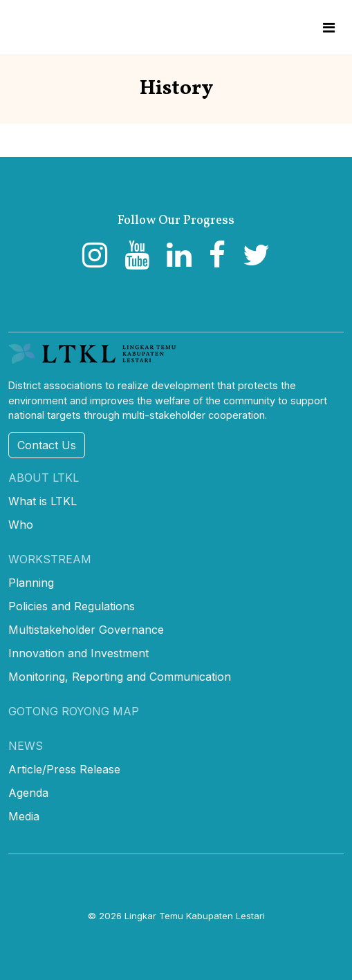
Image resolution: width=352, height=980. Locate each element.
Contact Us (47, 445)
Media (24, 816)
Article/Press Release (64, 769)
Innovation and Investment (78, 653)
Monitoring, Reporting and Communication (120, 677)
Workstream (50, 559)
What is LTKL (43, 501)
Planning (31, 583)
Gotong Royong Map (74, 711)
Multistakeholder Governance (86, 630)
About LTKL (44, 478)
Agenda (28, 793)
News (26, 746)
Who (21, 525)
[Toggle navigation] (329, 28)
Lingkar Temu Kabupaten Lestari (195, 916)
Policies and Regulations (72, 606)
